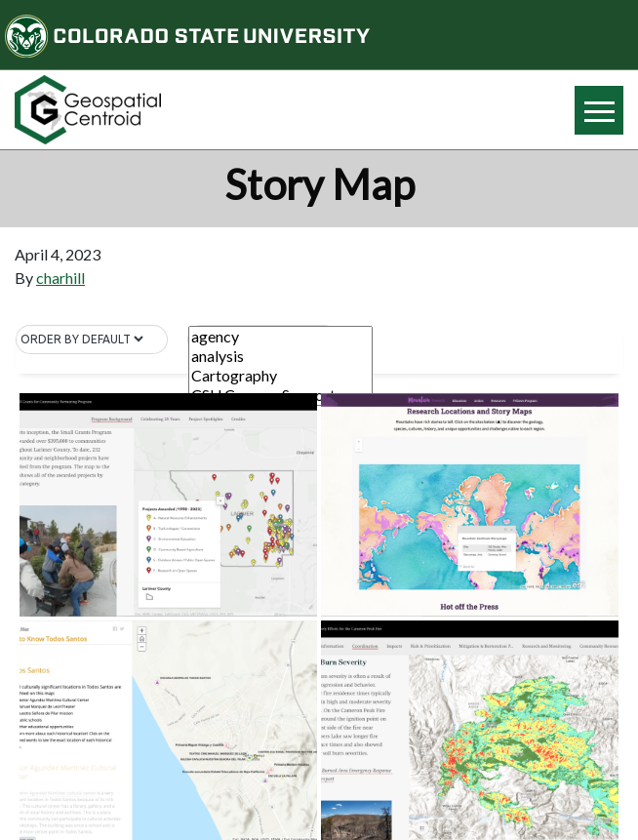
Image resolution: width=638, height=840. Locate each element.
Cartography (280, 376)
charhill (60, 278)
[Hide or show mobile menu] (599, 110)
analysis (280, 356)
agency (280, 337)
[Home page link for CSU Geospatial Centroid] (159, 110)
